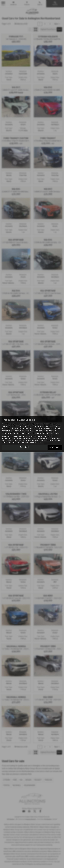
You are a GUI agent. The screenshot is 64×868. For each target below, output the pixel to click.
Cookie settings (55, 447)
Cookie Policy (53, 433)
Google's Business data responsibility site (35, 439)
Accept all (24, 447)
